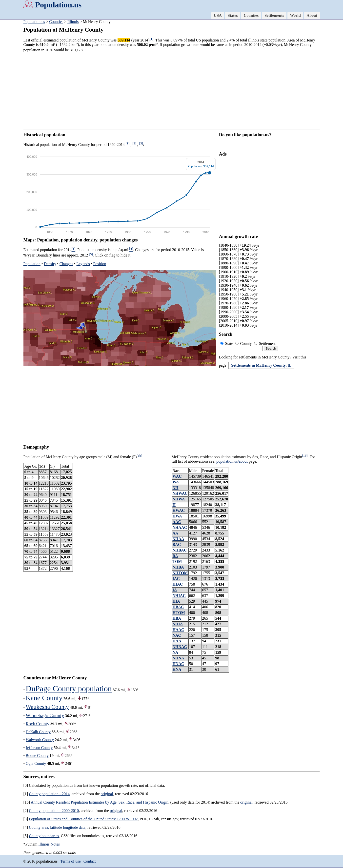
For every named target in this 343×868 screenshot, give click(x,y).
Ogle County (36, 763)
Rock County (38, 724)
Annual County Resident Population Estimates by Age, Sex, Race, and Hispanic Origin (99, 802)
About (312, 15)
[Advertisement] (172, 91)
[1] (128, 143)
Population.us (59, 5)
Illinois (73, 22)
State (227, 344)
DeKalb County (38, 732)
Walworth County (40, 740)
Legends (83, 264)
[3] (141, 143)
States (233, 15)
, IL (261, 365)
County (244, 344)
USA (218, 15)
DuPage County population (69, 689)
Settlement (265, 344)
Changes (66, 264)
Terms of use (70, 861)
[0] (85, 49)
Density (50, 264)
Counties (251, 15)
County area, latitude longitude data (57, 827)
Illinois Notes (49, 844)
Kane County (44, 698)
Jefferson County (39, 748)
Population (32, 264)
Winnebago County (45, 715)
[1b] (140, 456)
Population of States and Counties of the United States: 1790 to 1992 (83, 819)
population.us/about (232, 461)
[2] (134, 143)
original (107, 794)
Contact (90, 861)
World (295, 15)
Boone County (37, 756)
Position (100, 264)
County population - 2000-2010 (54, 811)
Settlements (274, 15)
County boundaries (44, 836)
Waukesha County (47, 707)
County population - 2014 (49, 794)
